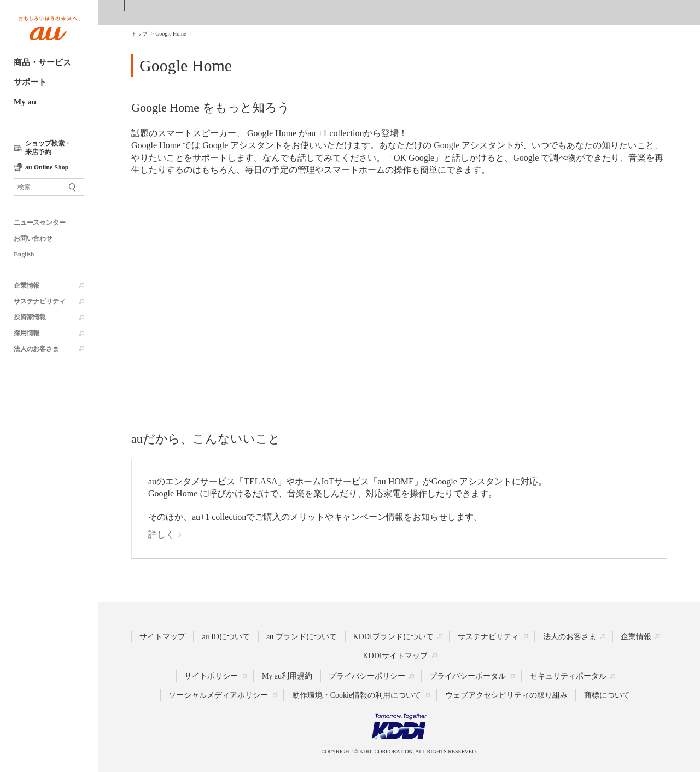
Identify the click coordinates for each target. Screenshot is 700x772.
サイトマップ (162, 637)
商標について (607, 695)
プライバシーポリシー (367, 676)
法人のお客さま (36, 349)
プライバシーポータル (468, 676)
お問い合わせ (33, 238)
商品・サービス (42, 62)
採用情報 (27, 333)
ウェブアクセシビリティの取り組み (506, 695)
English (24, 254)
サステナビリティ (39, 301)
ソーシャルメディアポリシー (218, 695)
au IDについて (226, 637)
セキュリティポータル (568, 676)
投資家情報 (30, 317)
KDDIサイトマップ (396, 656)
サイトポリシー (211, 676)
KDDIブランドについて (393, 637)
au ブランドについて (302, 637)
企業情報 (27, 285)
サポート (30, 82)
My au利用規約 (287, 676)
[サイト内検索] (49, 187)
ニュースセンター (39, 223)
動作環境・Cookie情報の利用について (357, 695)
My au (25, 102)
